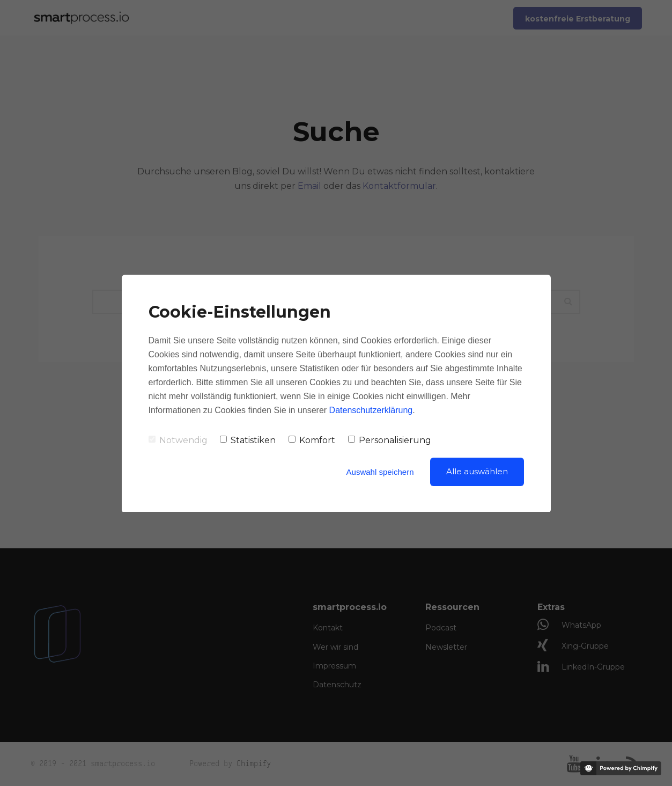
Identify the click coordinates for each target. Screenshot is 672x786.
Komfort (312, 440)
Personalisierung (390, 440)
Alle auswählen (477, 471)
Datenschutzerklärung (371, 410)
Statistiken (248, 440)
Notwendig (178, 440)
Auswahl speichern (380, 472)
